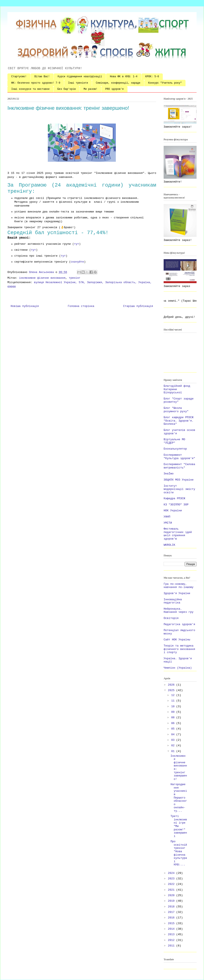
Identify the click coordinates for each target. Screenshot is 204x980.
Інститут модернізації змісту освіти (179, 489)
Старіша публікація (138, 306)
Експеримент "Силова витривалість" (179, 466)
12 (174, 695)
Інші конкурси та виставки (30, 89)
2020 (172, 895)
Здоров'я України (177, 593)
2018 (172, 907)
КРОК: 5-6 (152, 77)
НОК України (173, 511)
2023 (172, 879)
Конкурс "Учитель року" (165, 83)
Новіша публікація (25, 306)
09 (174, 712)
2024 (172, 873)
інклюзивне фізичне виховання (42, 278)
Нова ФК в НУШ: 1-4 (124, 77)
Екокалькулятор (175, 449)
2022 (172, 884)
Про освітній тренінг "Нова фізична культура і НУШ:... (179, 853)
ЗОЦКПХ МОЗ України (178, 480)
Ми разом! (90, 89)
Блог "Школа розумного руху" (176, 410)
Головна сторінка (81, 306)
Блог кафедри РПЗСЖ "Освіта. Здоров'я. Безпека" (178, 421)
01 (174, 751)
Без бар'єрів (67, 89)
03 (174, 740)
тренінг (75, 278)
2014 (172, 929)
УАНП (167, 517)
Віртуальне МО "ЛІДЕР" (174, 441)
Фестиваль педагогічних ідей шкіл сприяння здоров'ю (178, 534)
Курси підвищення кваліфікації (80, 77)
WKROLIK (169, 545)
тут (76, 244)
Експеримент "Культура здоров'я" (179, 457)
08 (174, 718)
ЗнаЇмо (169, 474)
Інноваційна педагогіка (173, 601)
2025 (172, 690)
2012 (172, 940)
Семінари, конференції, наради (118, 83)
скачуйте (77, 262)
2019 (172, 901)
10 (174, 707)
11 (174, 701)
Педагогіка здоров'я (179, 624)
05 (174, 729)
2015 (172, 923)
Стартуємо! (19, 77)
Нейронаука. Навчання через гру (178, 611)
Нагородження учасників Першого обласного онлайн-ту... (179, 798)
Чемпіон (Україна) (178, 668)
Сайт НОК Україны (177, 640)
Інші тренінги (78, 83)
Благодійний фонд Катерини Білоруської (177, 389)
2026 (172, 685)
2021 (172, 890)
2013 (172, 934)
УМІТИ (168, 523)
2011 (172, 946)
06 (174, 723)
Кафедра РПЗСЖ (174, 498)
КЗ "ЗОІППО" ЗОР (176, 505)
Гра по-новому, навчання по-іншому (178, 586)
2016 (172, 918)
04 (174, 735)
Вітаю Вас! (42, 77)
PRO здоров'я (114, 89)
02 (174, 746)
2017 (172, 912)
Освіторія (171, 618)
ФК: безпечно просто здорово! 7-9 (36, 83)
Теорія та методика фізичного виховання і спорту (179, 649)
